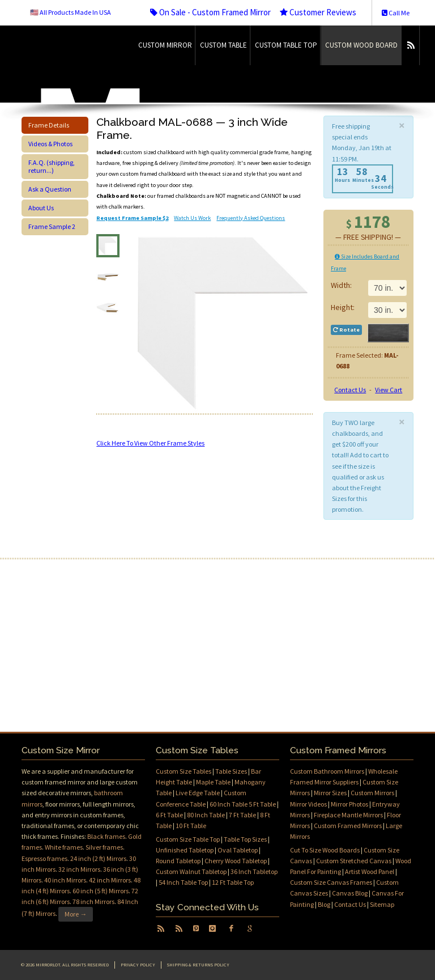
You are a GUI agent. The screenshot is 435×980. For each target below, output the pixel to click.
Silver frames (104, 847)
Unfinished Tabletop (185, 850)
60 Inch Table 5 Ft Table (243, 804)
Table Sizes (231, 771)
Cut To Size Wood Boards (325, 850)
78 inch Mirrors (93, 901)
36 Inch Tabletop (254, 871)
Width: (342, 285)
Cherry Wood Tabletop (236, 861)
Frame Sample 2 (52, 226)
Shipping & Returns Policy (198, 965)
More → (76, 914)
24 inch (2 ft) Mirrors (98, 858)
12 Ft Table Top (233, 882)
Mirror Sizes (330, 793)
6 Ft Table (169, 815)
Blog (324, 904)
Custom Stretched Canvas (354, 861)
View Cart (389, 390)
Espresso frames (44, 858)
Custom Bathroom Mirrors (327, 771)
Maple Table (213, 782)
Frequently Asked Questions (251, 218)
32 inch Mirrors (79, 869)
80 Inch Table (206, 815)
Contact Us (350, 390)
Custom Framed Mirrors (348, 826)
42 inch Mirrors (110, 880)
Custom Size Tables (184, 771)
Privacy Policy (138, 965)
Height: (343, 307)
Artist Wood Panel (370, 871)
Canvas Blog (350, 893)
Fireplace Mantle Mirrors (348, 815)
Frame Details (49, 125)
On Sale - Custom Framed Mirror (210, 12)
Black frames (106, 836)
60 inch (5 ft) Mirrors (101, 891)
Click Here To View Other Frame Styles (150, 443)
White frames (64, 847)
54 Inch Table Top (183, 882)
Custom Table (223, 45)
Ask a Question (50, 189)
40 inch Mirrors (65, 880)
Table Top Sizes (245, 839)
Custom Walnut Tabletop (191, 871)
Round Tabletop (178, 861)
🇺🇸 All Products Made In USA (71, 12)
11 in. (387, 310)
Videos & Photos (50, 144)
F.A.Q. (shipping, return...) (52, 166)
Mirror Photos (349, 804)
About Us (41, 208)
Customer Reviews (318, 12)
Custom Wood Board (361, 45)
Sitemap (382, 904)
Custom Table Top (286, 45)
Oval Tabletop (238, 850)
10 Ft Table (191, 826)
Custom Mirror (165, 45)
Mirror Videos (308, 804)
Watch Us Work (192, 218)
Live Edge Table (198, 793)
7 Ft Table (242, 815)
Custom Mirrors (372, 793)
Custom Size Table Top (188, 839)
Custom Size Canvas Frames (331, 882)
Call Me (396, 13)
